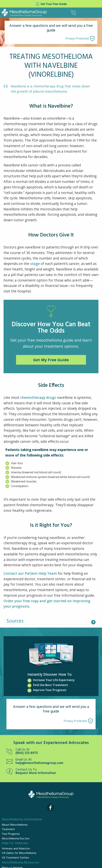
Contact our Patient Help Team (30, 573)
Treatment (8, 829)
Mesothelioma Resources (21, 863)
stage (35, 264)
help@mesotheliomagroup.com (39, 763)
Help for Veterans (15, 843)
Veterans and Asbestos (16, 849)
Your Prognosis (11, 834)
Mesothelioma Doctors (16, 839)
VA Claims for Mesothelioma (19, 853)
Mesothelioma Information (22, 820)
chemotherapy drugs (38, 397)
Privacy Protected (77, 38)
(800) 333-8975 (27, 753)
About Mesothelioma (15, 825)
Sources (15, 621)
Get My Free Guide (51, 360)
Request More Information (36, 773)
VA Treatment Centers (15, 858)
